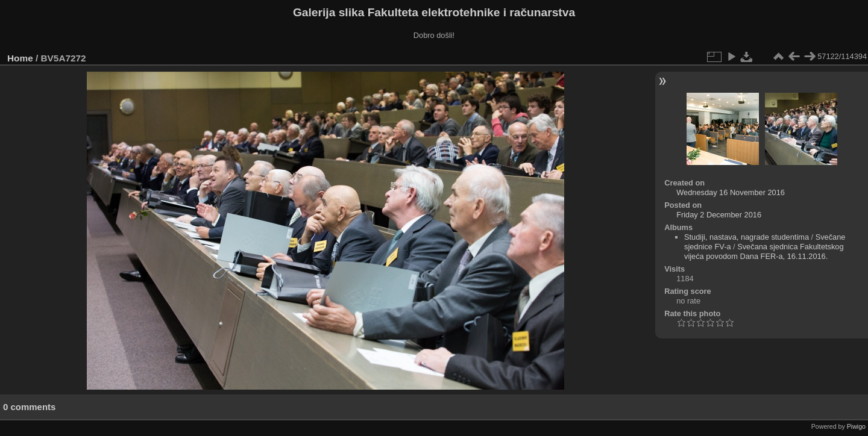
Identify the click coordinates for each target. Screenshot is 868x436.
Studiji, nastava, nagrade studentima (747, 237)
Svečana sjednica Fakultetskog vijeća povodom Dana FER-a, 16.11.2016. (764, 251)
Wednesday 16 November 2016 (731, 192)
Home (20, 58)
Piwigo (856, 426)
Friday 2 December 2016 (719, 215)
